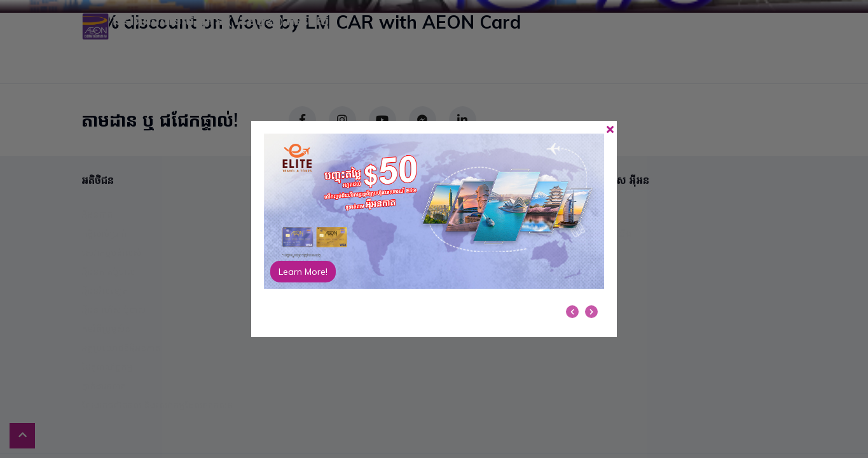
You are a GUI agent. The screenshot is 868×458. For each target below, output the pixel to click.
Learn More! (303, 272)
